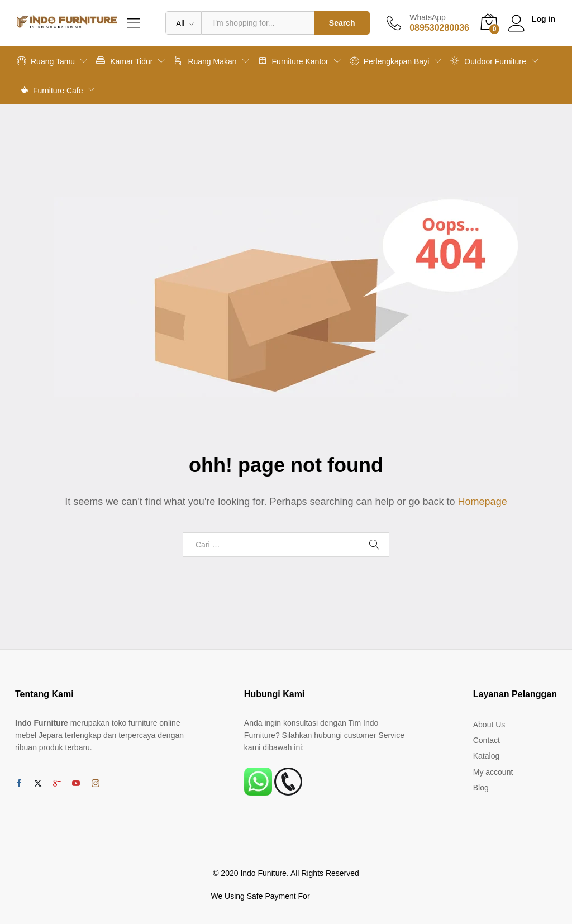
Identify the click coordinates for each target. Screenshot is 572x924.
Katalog (486, 756)
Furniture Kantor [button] (293, 61)
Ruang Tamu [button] (46, 61)
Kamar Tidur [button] (124, 61)
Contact (487, 740)
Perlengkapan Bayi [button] (390, 61)
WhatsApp (428, 17)
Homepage (483, 502)
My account (493, 772)
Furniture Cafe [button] (52, 89)
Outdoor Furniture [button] (488, 61)
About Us (489, 725)
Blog (481, 788)
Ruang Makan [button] (205, 61)
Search (342, 23)
